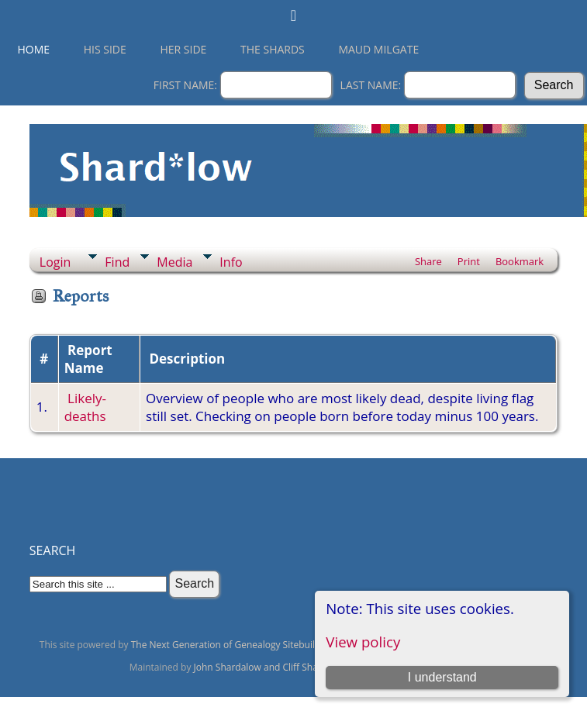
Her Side (183, 49)
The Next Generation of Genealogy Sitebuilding (233, 645)
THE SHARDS (273, 49)
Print (469, 261)
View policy (363, 642)
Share (428, 261)
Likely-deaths (85, 407)
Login (55, 262)
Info (231, 262)
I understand (442, 677)
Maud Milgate (378, 49)
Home (34, 49)
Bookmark (520, 261)
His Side (105, 49)
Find (117, 262)
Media (174, 262)
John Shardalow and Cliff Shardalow (271, 667)
